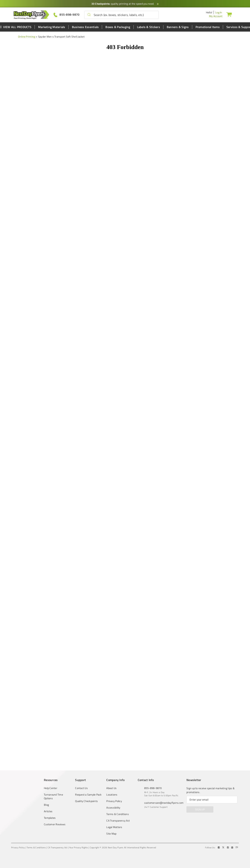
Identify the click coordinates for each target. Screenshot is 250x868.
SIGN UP (200, 809)
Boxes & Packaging (118, 27)
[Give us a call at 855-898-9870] (67, 15)
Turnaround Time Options (53, 796)
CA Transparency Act (118, 821)
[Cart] (229, 14)
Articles (48, 811)
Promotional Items (208, 27)
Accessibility (113, 808)
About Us (111, 788)
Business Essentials (85, 27)
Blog (46, 805)
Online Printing (27, 37)
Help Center (51, 788)
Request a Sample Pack (88, 795)
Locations (112, 795)
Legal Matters (114, 827)
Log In (219, 12)
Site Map (111, 834)
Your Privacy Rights (79, 848)
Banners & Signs (178, 27)
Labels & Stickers (149, 27)
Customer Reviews (55, 824)
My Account (216, 16)
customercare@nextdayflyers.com (164, 803)
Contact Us (81, 788)
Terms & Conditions (118, 814)
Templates (50, 818)
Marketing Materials (52, 27)
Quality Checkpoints (86, 801)
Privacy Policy (114, 801)
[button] (89, 15)
